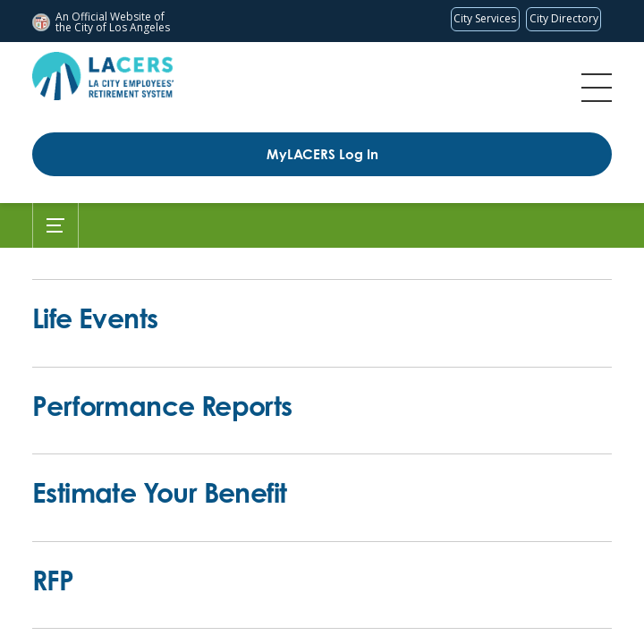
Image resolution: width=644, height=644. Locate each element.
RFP (53, 580)
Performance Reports (162, 406)
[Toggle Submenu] (55, 225)
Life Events (95, 318)
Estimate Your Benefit (159, 492)
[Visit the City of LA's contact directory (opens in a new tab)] (563, 19)
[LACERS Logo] (103, 76)
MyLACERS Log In (322, 154)
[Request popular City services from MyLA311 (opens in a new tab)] (485, 19)
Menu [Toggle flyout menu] (597, 88)
